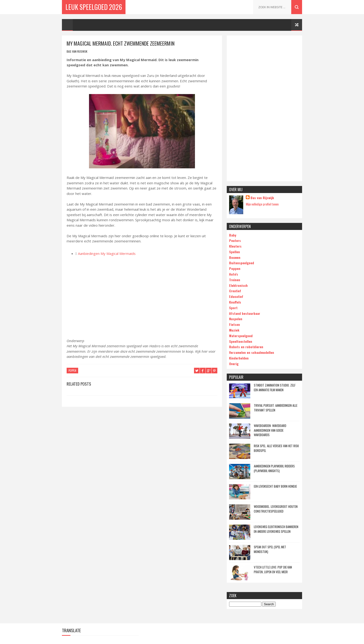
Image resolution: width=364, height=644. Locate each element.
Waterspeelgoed (241, 336)
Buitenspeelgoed (242, 263)
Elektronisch (238, 285)
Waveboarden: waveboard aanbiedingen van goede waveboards (270, 430)
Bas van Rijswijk (262, 198)
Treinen (235, 280)
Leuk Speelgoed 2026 (94, 7)
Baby (233, 235)
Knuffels (235, 302)
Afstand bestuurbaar (245, 313)
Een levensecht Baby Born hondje (275, 486)
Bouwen (235, 257)
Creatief (235, 291)
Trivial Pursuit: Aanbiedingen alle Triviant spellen (276, 408)
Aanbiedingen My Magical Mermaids (107, 253)
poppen (72, 371)
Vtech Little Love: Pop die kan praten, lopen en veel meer (273, 569)
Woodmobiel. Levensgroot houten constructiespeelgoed (276, 509)
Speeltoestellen (241, 341)
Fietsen (235, 324)
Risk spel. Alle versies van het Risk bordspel (276, 448)
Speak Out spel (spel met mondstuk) (270, 549)
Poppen (235, 268)
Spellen (235, 252)
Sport (233, 308)
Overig (234, 364)
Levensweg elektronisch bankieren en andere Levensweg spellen (276, 529)
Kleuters (235, 246)
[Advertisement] (264, 108)
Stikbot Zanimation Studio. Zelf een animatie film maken (275, 387)
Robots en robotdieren (246, 347)
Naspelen (236, 319)
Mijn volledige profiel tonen (262, 204)
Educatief (236, 296)
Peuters (235, 240)
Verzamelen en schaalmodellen (252, 352)
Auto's (234, 274)
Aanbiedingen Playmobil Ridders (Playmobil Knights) (274, 468)
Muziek (234, 330)
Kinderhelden (239, 358)
